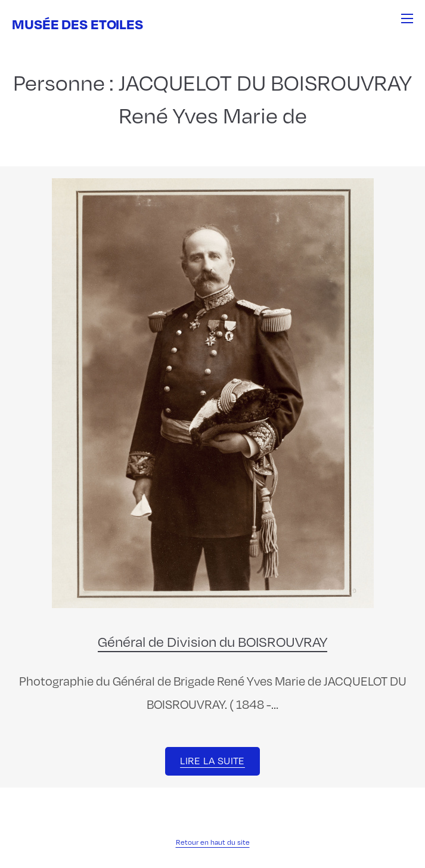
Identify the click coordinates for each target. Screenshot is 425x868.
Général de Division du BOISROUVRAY (212, 641)
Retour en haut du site (213, 842)
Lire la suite (212, 760)
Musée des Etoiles (77, 24)
